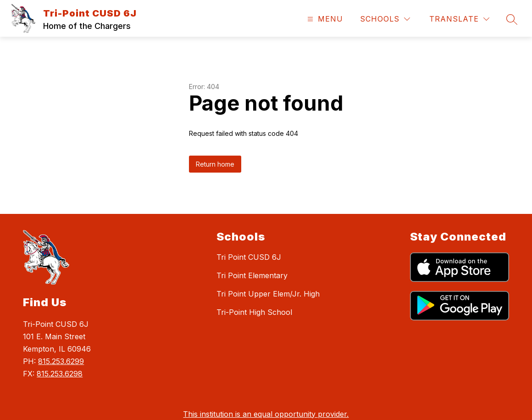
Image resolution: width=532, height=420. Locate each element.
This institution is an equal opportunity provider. (266, 414)
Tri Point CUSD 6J (249, 257)
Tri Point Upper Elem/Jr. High (268, 294)
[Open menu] (324, 19)
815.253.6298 (60, 374)
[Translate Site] (459, 19)
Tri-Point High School (254, 312)
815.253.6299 (61, 361)
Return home (215, 164)
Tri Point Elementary (252, 275)
